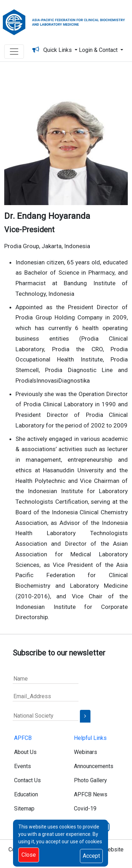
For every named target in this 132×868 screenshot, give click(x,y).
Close (29, 855)
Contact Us (27, 780)
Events (23, 766)
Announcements (94, 766)
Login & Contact (99, 50)
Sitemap (24, 809)
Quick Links (59, 50)
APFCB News (91, 794)
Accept (91, 856)
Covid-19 (85, 809)
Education (26, 794)
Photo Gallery (90, 780)
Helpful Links (90, 738)
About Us (25, 752)
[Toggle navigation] (14, 52)
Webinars (86, 752)
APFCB (23, 738)
